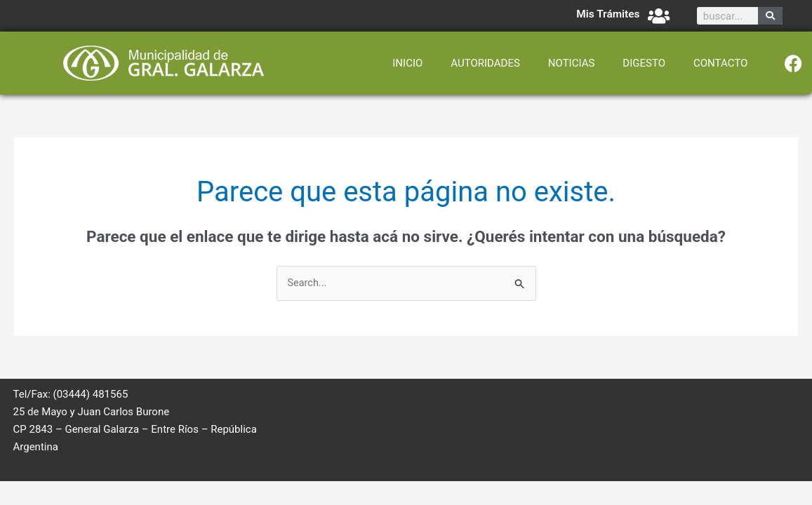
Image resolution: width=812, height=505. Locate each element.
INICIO (407, 63)
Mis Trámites (607, 14)
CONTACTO (720, 63)
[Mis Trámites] (659, 16)
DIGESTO (644, 63)
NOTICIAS (572, 63)
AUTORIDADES (485, 63)
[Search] (770, 16)
